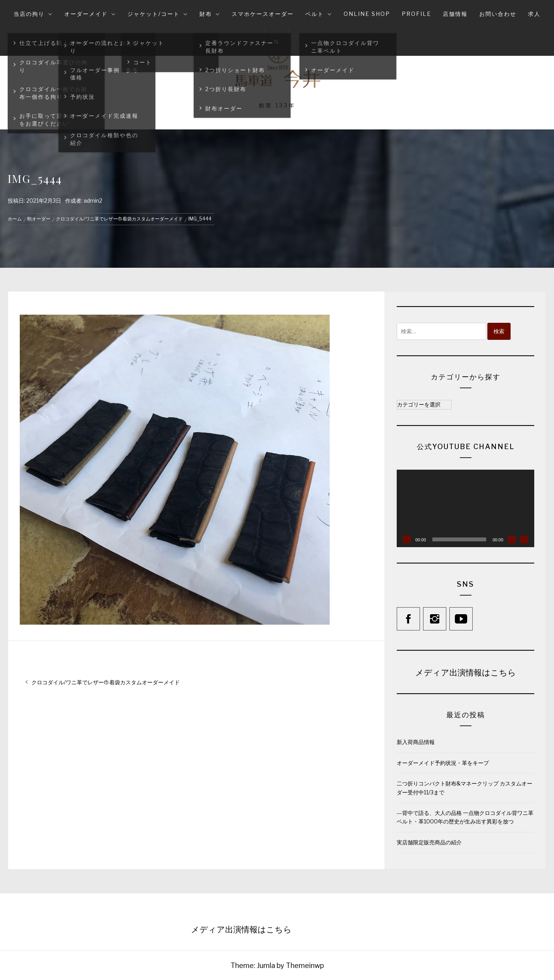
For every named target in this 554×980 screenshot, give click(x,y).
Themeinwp (305, 965)
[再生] (407, 539)
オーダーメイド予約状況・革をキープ (443, 763)
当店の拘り (33, 14)
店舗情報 (455, 14)
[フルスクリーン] (524, 539)
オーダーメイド (90, 14)
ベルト (319, 14)
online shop (367, 14)
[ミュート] (512, 539)
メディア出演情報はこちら (466, 672)
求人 (534, 14)
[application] (465, 508)
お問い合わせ (498, 14)
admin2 (93, 201)
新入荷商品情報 (416, 742)
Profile (416, 14)
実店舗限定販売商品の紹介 (429, 842)
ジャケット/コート (158, 14)
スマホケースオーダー (263, 14)
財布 (210, 14)
